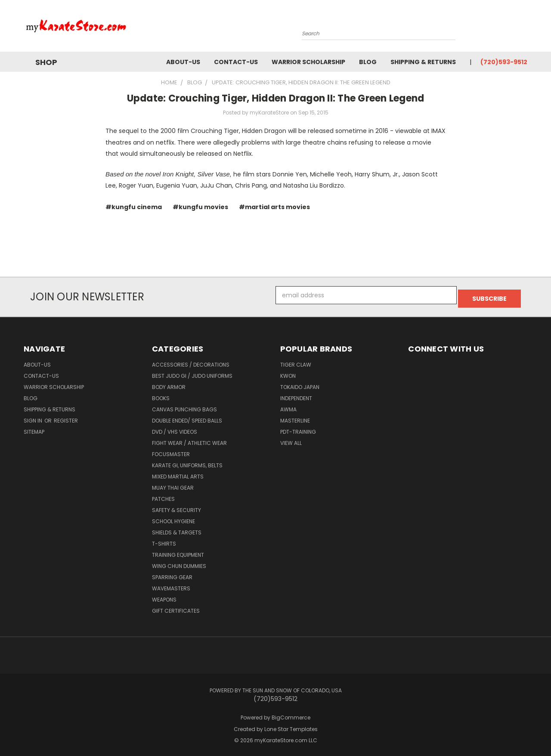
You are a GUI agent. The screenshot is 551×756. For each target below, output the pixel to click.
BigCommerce (291, 714)
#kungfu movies (200, 207)
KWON (288, 372)
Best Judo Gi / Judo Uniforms (192, 372)
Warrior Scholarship (308, 62)
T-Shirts (164, 540)
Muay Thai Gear (173, 484)
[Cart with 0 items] (525, 28)
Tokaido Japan (300, 384)
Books (161, 395)
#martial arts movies (274, 207)
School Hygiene (173, 518)
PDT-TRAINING (298, 428)
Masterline (295, 417)
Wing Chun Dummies (179, 563)
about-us (183, 62)
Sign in (34, 417)
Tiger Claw (296, 361)
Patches (163, 495)
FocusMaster (171, 451)
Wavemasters (171, 585)
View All (291, 440)
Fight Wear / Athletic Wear (189, 440)
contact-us (236, 62)
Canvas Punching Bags (184, 406)
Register (66, 417)
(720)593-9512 (504, 62)
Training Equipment (178, 551)
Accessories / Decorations (191, 361)
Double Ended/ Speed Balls (187, 417)
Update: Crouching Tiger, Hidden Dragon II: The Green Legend (276, 98)
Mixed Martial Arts (178, 473)
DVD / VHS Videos (175, 428)
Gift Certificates (176, 607)
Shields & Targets (177, 529)
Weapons (164, 596)
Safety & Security (176, 507)
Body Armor (169, 384)
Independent (296, 395)
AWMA (288, 406)
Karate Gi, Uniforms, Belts (187, 462)
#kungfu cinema (134, 207)
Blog (368, 62)
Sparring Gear (172, 574)
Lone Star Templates (291, 726)
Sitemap (34, 428)
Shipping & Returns (423, 62)
